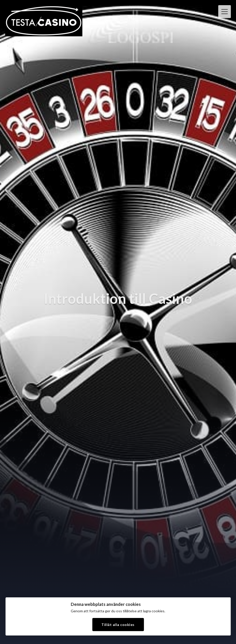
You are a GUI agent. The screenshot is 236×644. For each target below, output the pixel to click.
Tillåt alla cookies (118, 625)
